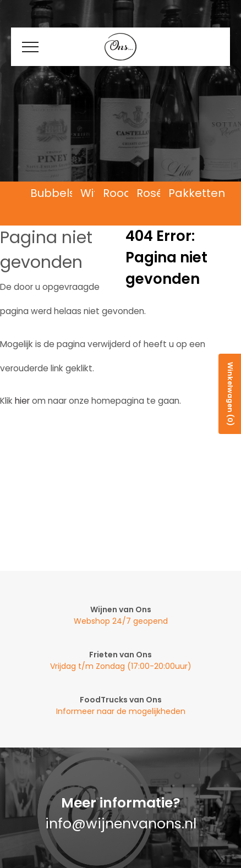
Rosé (150, 193)
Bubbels (53, 193)
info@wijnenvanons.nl (121, 824)
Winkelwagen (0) (230, 394)
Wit (89, 193)
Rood (117, 193)
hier (22, 401)
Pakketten (197, 193)
